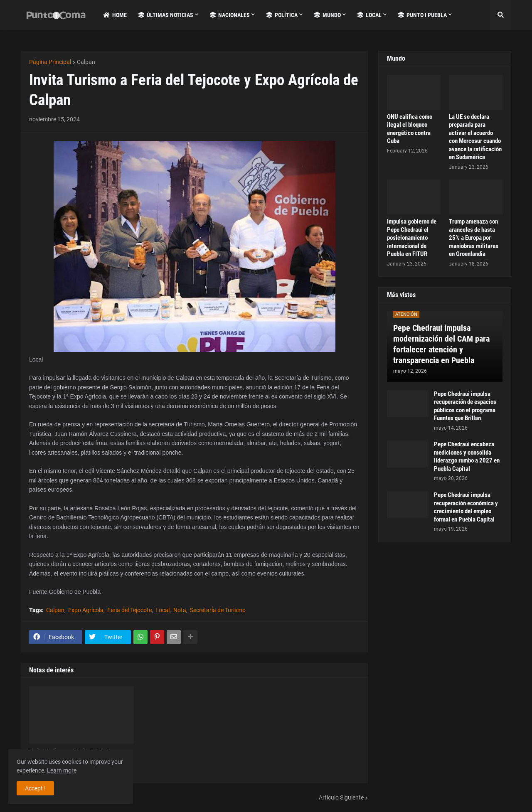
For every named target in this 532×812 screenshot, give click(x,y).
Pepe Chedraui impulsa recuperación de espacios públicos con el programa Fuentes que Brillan (465, 406)
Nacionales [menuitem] (230, 15)
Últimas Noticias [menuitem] (166, 15)
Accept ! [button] (35, 788)
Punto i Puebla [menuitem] (422, 15)
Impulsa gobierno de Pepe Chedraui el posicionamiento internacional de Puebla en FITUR (412, 238)
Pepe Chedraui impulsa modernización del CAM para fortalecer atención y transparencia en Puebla (441, 344)
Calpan (86, 62)
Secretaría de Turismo (218, 610)
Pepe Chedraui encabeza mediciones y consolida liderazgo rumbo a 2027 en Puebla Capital (467, 456)
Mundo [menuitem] (328, 15)
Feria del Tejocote (129, 610)
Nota (180, 610)
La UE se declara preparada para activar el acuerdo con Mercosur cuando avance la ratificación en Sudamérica (475, 137)
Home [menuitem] (115, 15)
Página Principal (50, 62)
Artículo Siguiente (341, 797)
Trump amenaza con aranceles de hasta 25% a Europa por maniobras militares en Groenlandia (474, 238)
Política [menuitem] (282, 15)
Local (163, 610)
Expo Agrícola (86, 610)
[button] (500, 15)
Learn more (62, 770)
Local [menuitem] (369, 15)
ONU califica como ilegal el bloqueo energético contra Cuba (410, 129)
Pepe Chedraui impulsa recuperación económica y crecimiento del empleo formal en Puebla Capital (466, 507)
